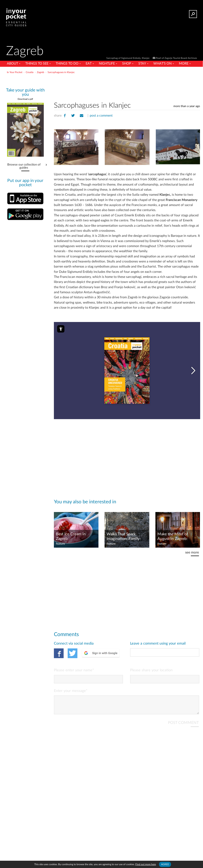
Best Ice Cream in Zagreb (71, 536)
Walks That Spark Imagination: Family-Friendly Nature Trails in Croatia (126, 536)
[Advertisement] (101, 84)
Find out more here (146, 864)
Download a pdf (25, 99)
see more (192, 552)
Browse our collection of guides (24, 166)
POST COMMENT (183, 726)
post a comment (101, 116)
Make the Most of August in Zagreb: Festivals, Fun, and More (173, 536)
